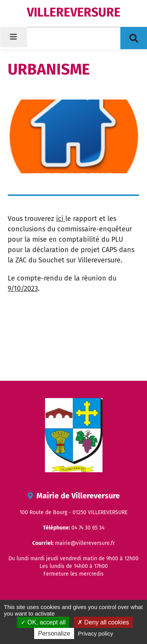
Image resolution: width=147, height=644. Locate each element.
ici (61, 219)
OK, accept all (43, 622)
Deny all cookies (103, 622)
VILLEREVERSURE (74, 12)
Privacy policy (96, 633)
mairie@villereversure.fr (85, 543)
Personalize (54, 633)
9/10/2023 (23, 289)
